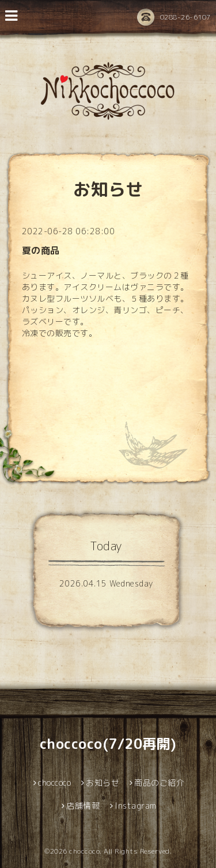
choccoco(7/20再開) (108, 744)
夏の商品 (41, 250)
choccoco (84, 851)
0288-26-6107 (174, 18)
